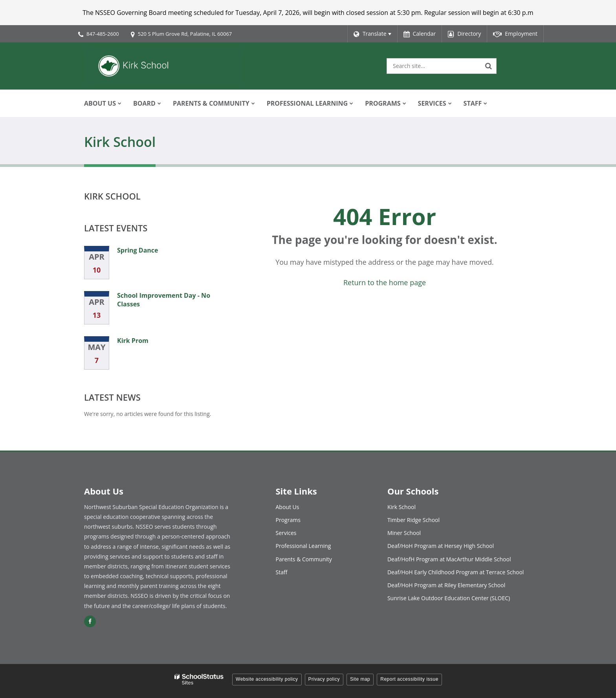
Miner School (404, 533)
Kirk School (112, 196)
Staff (282, 572)
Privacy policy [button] (324, 679)
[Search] (489, 66)
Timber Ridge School (413, 520)
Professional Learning (303, 546)
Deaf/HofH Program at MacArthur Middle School (449, 559)
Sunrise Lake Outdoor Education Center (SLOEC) (449, 598)
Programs (288, 520)
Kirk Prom (133, 341)
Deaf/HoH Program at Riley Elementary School (446, 585)
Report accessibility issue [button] (409, 679)
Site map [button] (360, 679)
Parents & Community (304, 559)
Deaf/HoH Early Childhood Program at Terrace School (456, 572)
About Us (288, 507)
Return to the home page (385, 282)
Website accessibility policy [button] (267, 679)
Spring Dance (138, 250)
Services (286, 533)
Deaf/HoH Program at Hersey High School (441, 546)
